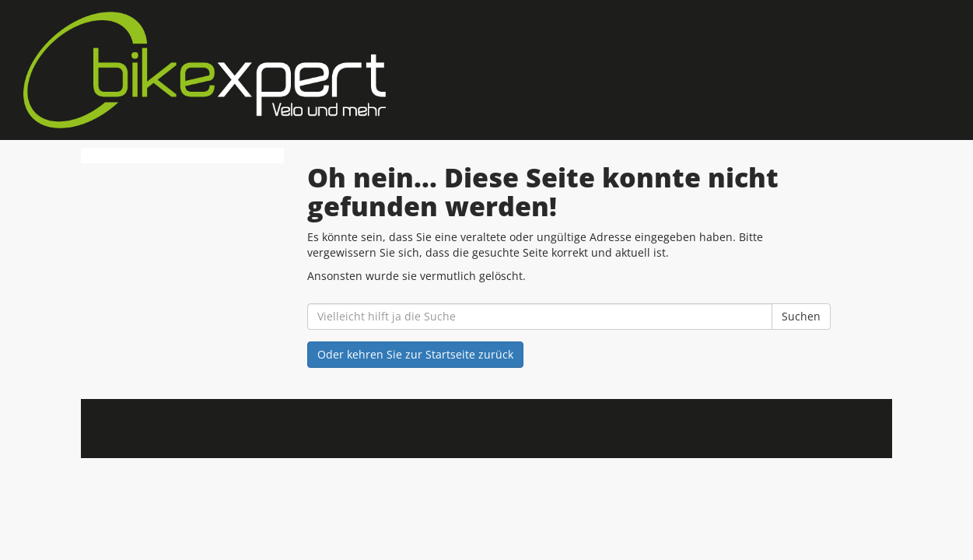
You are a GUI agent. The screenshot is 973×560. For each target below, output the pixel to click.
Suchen (801, 316)
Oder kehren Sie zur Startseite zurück (415, 354)
